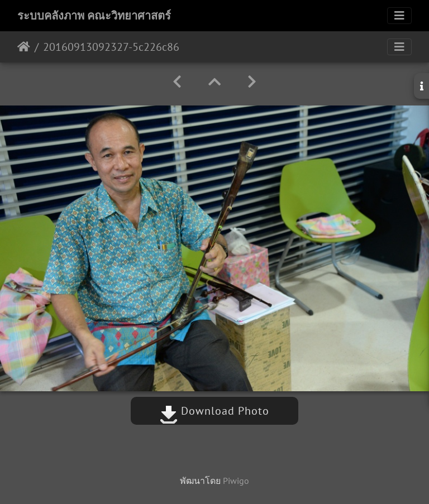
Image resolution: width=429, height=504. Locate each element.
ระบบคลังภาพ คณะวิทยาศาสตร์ (94, 16)
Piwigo (236, 481)
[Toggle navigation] (399, 16)
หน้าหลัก (24, 47)
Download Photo (214, 411)
